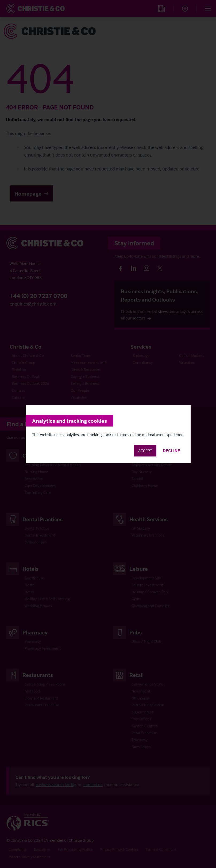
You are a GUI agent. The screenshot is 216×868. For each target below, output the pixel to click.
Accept (145, 451)
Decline (171, 451)
